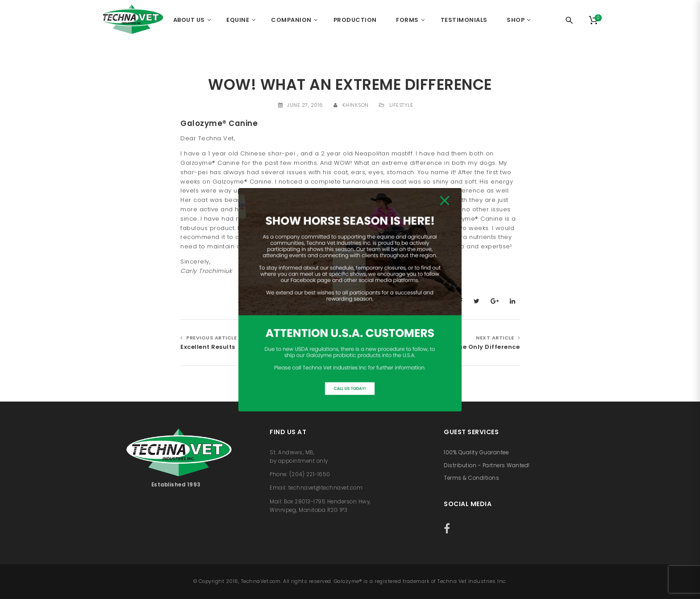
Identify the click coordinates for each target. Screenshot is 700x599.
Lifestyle (401, 105)
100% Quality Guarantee (476, 452)
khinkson (356, 105)
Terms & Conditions (471, 478)
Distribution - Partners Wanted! (487, 465)
